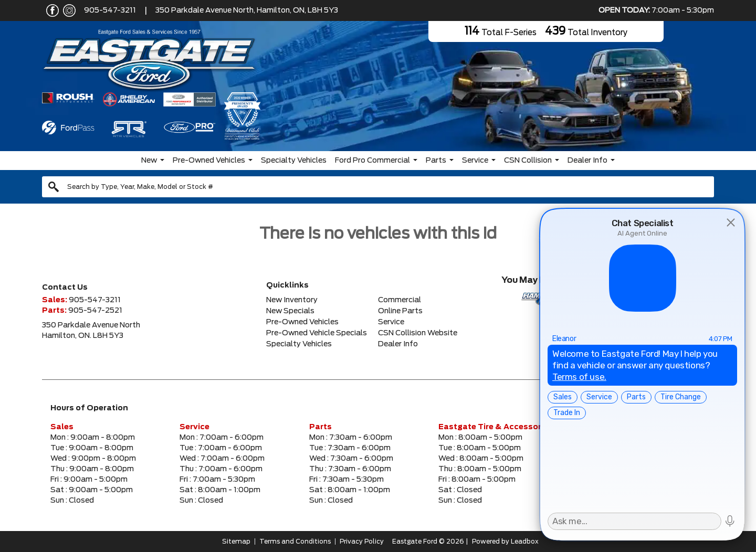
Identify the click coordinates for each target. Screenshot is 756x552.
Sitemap (236, 542)
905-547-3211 (110, 10)
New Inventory (292, 300)
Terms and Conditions (295, 542)
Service (475, 161)
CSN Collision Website (418, 333)
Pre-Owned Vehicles (209, 161)
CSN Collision (528, 161)
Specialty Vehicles (294, 161)
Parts (436, 161)
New (149, 161)
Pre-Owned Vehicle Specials (317, 333)
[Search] (378, 187)
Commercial (400, 300)
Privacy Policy (362, 542)
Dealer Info (587, 161)
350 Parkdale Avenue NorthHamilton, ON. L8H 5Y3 (91, 331)
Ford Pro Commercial (372, 161)
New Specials (290, 311)
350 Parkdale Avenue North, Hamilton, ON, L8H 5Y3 (247, 10)
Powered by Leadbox (505, 542)
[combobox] (378, 187)
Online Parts (400, 311)
